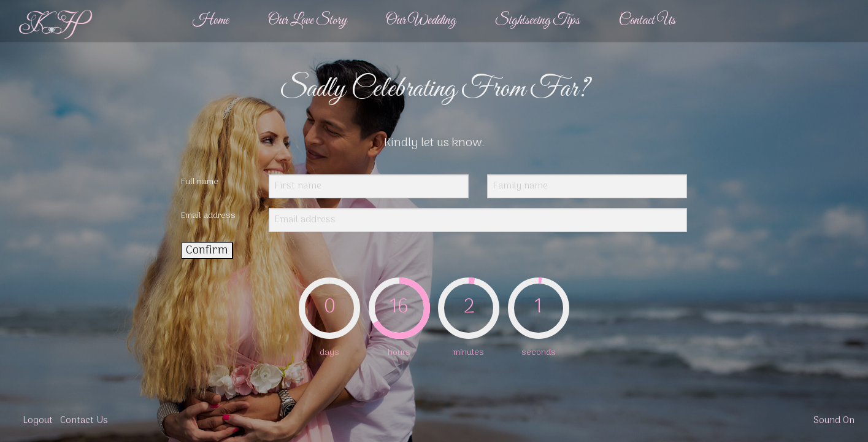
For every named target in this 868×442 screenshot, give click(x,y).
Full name (200, 182)
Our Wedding (421, 21)
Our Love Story (307, 21)
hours (399, 353)
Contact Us (647, 21)
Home (211, 21)
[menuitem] (211, 21)
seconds (539, 353)
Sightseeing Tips (537, 21)
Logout (38, 421)
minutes (469, 353)
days (329, 353)
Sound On (834, 421)
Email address (208, 216)
